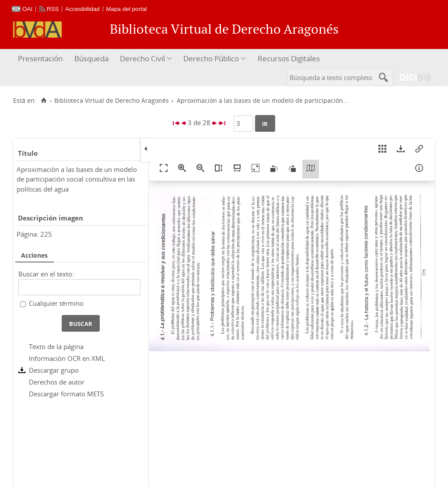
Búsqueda (91, 58)
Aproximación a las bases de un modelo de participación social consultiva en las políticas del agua (77, 179)
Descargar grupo (54, 370)
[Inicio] (44, 101)
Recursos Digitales (289, 58)
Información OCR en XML (67, 358)
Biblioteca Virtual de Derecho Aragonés (112, 101)
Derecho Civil (142, 58)
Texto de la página (56, 346)
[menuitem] (41, 59)
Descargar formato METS (66, 394)
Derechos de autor (57, 382)
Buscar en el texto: (46, 274)
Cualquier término (56, 303)
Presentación (40, 58)
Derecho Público (211, 58)
